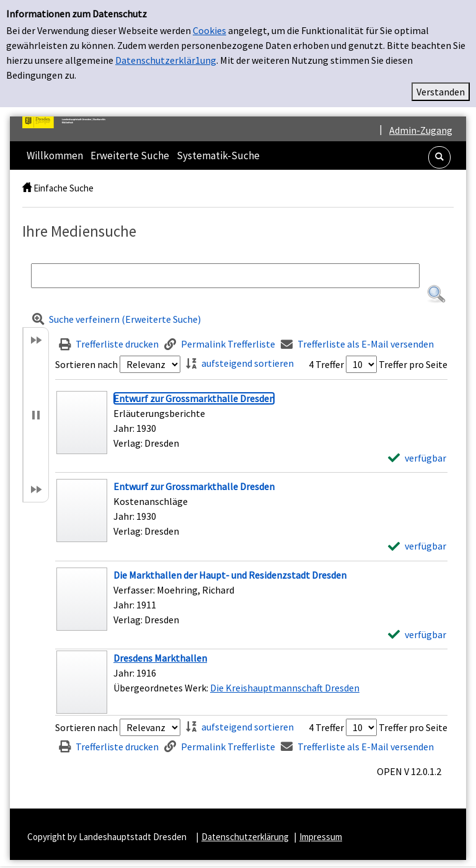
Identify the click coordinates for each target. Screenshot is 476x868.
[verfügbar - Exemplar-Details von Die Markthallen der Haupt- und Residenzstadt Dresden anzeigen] (417, 634)
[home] (27, 188)
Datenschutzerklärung (245, 837)
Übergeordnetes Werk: (162, 688)
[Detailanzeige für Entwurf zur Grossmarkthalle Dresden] (194, 398)
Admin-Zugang (421, 130)
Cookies (209, 30)
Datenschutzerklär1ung (166, 60)
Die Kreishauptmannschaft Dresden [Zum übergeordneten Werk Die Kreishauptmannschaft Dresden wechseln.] (285, 688)
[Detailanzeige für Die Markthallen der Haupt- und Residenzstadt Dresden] (230, 575)
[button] (439, 157)
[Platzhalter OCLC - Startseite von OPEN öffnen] (69, 122)
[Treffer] (251, 682)
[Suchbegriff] (225, 276)
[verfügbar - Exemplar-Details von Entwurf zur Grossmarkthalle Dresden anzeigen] (417, 458)
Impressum (321, 837)
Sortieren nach (86, 364)
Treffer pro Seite (413, 364)
